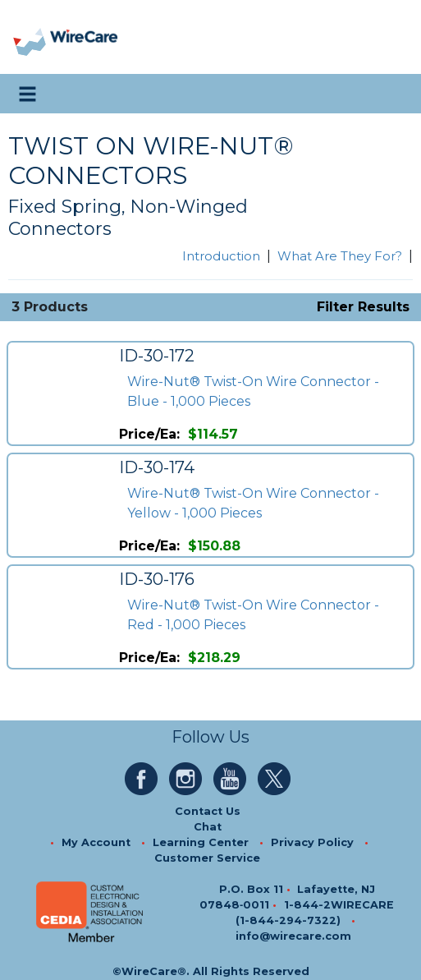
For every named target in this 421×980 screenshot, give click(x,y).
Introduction (221, 256)
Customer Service (207, 858)
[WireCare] (83, 37)
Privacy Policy (312, 842)
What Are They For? (340, 256)
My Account (96, 842)
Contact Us (208, 811)
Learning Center (201, 842)
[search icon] (392, 94)
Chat (208, 827)
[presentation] (31, 37)
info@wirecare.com (293, 936)
